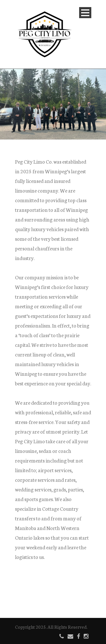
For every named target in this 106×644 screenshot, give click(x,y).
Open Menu (85, 13)
